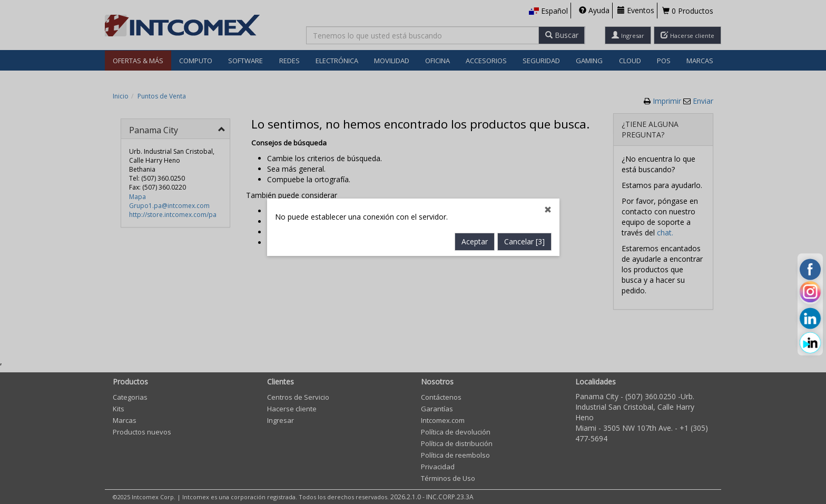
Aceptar (475, 229)
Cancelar (524, 229)
